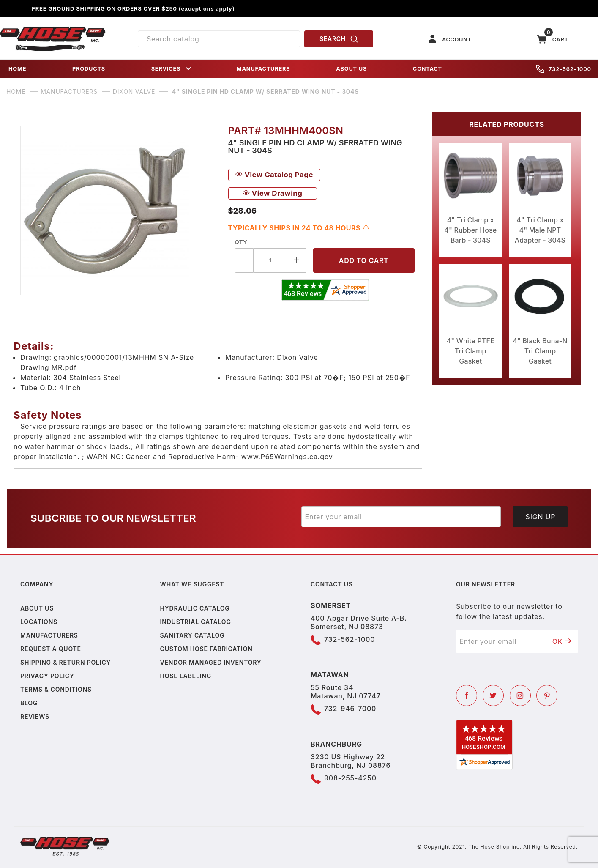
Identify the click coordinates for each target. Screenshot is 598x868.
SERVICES (172, 69)
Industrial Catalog (196, 622)
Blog (29, 703)
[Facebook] (467, 695)
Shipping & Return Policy (66, 662)
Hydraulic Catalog (195, 608)
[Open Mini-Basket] (553, 39)
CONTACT (427, 69)
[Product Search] (219, 39)
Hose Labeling (186, 676)
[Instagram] (520, 695)
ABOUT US (351, 69)
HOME (17, 69)
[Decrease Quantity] (244, 260)
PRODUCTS (89, 69)
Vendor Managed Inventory (211, 662)
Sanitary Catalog (193, 635)
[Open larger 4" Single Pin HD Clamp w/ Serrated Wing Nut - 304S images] (117, 211)
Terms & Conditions (56, 689)
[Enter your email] (401, 517)
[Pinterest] (547, 695)
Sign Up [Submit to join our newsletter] (541, 517)
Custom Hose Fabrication (206, 649)
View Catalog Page (274, 175)
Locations (39, 622)
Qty (241, 242)
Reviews (35, 716)
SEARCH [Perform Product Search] (339, 39)
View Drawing (273, 193)
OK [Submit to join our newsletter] (562, 641)
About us (37, 608)
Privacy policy (47, 676)
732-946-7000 (350, 709)
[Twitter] (493, 695)
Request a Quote (51, 649)
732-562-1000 (564, 69)
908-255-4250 (350, 778)
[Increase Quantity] (297, 260)
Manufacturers (49, 635)
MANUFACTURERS (264, 69)
